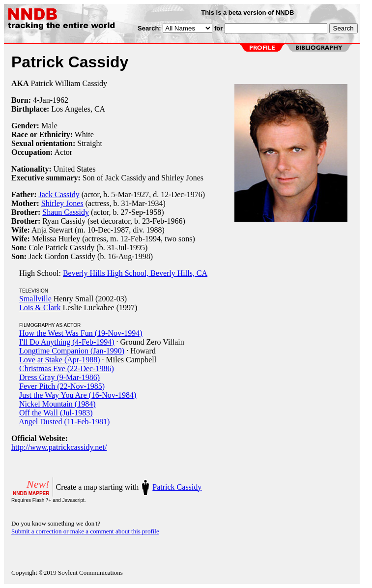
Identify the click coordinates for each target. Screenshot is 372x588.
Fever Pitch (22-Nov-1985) (62, 386)
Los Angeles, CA (78, 109)
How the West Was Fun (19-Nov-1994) (81, 333)
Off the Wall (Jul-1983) (56, 413)
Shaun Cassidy (66, 212)
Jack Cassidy (59, 194)
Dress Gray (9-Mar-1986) (59, 377)
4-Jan (42, 100)
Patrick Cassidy (177, 487)
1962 (60, 100)
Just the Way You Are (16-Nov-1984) (78, 395)
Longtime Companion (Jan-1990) (72, 351)
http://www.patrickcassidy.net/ (59, 447)
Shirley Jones (62, 203)
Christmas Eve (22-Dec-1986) (67, 368)
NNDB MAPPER (31, 493)
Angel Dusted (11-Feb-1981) (64, 422)
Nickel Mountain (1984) (57, 404)
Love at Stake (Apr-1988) (60, 360)
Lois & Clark (40, 308)
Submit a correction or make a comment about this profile (85, 531)
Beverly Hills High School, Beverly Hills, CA (135, 273)
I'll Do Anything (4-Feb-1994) (67, 342)
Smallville (35, 299)
